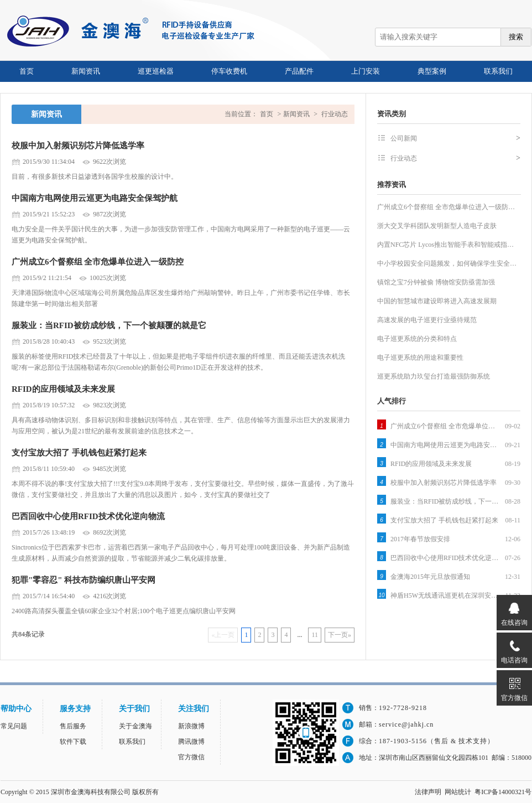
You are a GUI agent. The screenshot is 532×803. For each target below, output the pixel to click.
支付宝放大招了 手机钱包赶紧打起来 (79, 453)
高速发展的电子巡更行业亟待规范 (427, 320)
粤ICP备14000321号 (503, 792)
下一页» (340, 635)
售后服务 (73, 726)
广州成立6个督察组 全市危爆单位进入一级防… (446, 207)
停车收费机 (229, 71)
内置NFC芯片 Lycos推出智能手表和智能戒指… (445, 245)
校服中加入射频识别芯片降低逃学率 (78, 146)
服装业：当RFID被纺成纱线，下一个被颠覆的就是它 (109, 325)
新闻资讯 (86, 71)
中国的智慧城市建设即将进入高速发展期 (437, 301)
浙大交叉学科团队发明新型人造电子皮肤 (437, 226)
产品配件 (299, 71)
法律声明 (428, 792)
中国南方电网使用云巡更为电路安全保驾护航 (95, 198)
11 (315, 635)
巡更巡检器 (156, 71)
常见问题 (14, 726)
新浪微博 (191, 726)
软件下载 (73, 742)
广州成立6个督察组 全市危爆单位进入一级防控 (98, 262)
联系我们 (498, 71)
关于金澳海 (135, 726)
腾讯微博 (191, 742)
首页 (27, 71)
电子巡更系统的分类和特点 (417, 339)
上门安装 (366, 71)
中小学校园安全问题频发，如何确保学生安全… (447, 263)
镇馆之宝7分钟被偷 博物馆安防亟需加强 (436, 282)
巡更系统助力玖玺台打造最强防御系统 (434, 376)
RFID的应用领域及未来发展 (63, 389)
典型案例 (432, 71)
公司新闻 (455, 138)
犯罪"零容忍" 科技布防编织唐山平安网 (84, 580)
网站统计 (458, 792)
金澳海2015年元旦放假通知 (430, 577)
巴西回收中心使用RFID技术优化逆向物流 (88, 516)
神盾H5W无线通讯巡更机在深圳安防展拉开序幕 (446, 595)
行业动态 (335, 114)
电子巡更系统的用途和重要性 (420, 358)
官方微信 (191, 757)
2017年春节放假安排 (420, 539)
